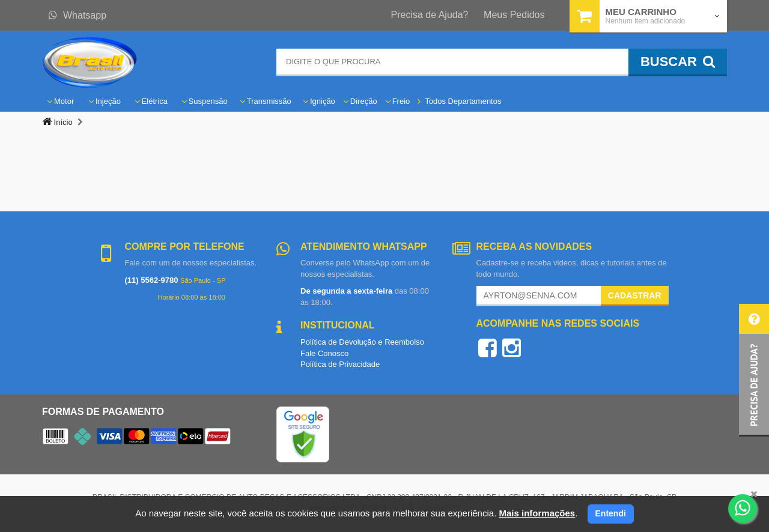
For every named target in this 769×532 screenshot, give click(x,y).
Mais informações (537, 513)
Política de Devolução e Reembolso (362, 342)
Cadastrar (635, 295)
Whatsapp (78, 15)
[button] (754, 370)
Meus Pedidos (514, 15)
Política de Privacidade (340, 364)
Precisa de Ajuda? (430, 15)
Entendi (611, 513)
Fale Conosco (324, 353)
